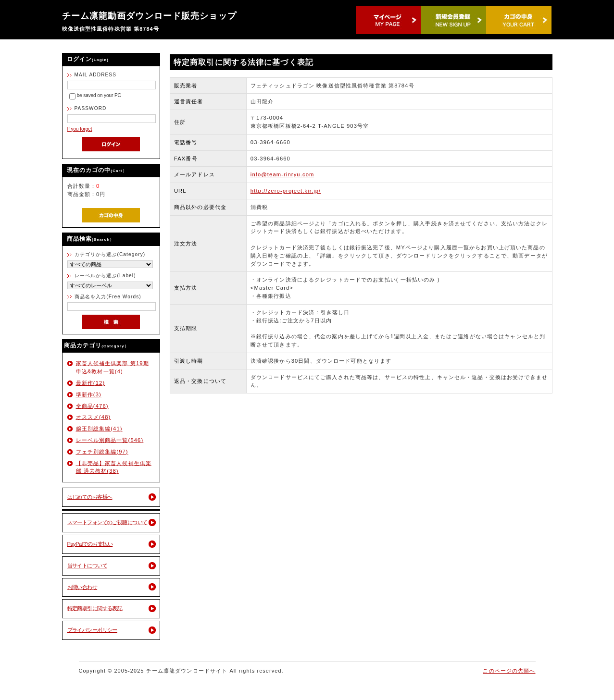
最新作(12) (91, 383)
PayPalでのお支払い (90, 544)
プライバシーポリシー (92, 630)
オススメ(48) (94, 417)
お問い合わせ (82, 587)
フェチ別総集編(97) (102, 452)
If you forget (80, 129)
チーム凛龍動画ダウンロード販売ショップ (149, 16)
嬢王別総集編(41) (99, 429)
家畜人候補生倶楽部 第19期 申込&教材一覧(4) (113, 367)
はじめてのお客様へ (90, 497)
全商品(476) (92, 406)
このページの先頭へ (509, 671)
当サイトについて (88, 565)
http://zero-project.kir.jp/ (286, 191)
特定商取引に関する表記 (95, 608)
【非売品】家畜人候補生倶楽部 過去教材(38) (114, 467)
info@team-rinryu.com (282, 174)
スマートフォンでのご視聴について (107, 522)
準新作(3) (89, 394)
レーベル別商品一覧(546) (110, 440)
